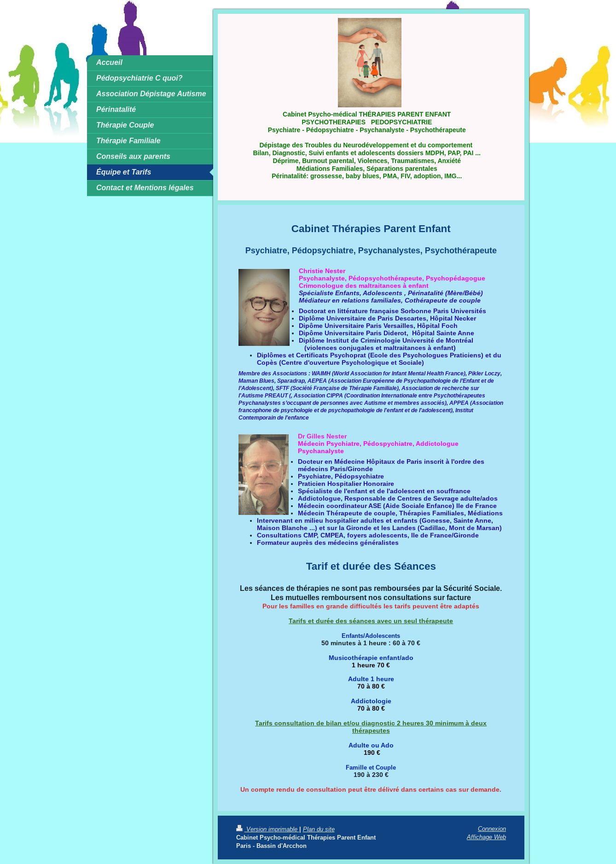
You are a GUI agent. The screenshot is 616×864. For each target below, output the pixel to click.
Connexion (492, 829)
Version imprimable (268, 829)
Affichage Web (486, 837)
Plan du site (319, 829)
